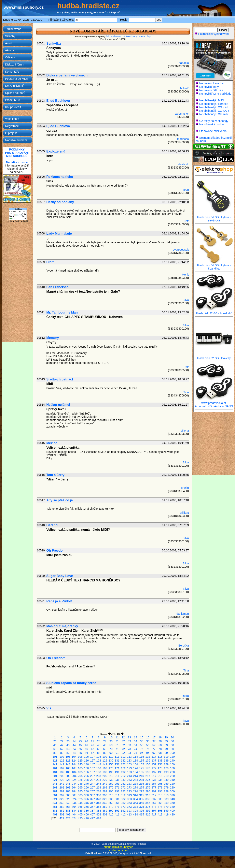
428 (99, 818)
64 (74, 749)
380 (172, 807)
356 (148, 803)
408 (99, 814)
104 (74, 757)
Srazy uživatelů (15, 86)
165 (80, 768)
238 (160, 780)
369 (105, 807)
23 (68, 741)
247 (92, 784)
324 (74, 799)
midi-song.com (118, 850)
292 (123, 791)
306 (86, 795)
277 (154, 787)
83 (68, 753)
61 (55, 749)
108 (99, 757)
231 (117, 780)
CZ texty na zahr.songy (214, 121)
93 (129, 753)
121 (55, 761)
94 (136, 753)
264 (74, 787)
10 (111, 737)
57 (154, 745)
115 (142, 757)
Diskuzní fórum (15, 64)
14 (136, 737)
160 (172, 764)
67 (93, 749)
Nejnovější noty (209, 87)
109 (105, 757)
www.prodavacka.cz (214, 402)
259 (166, 784)
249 (105, 784)
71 (117, 749)
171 (117, 768)
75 (142, 749)
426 (86, 818)
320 (172, 795)
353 (129, 803)
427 (92, 818)
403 (68, 814)
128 (99, 761)
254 (135, 784)
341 (55, 803)
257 (154, 784)
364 (74, 807)
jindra (185, 696)
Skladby (10, 36)
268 (99, 787)
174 (135, 768)
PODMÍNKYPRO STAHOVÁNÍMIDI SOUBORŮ (17, 153)
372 (123, 807)
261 (55, 787)
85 (80, 753)
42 (62, 745)
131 (117, 761)
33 (129, 741)
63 (68, 749)
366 (86, 807)
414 (135, 814)
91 (117, 753)
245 (80, 784)
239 (166, 780)
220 (172, 776)
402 (62, 814)
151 (117, 764)
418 (160, 814)
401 (55, 814)
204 (74, 776)
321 (55, 799)
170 (111, 768)
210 (111, 776)
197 (154, 772)
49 (105, 745)
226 (86, 780)
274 (135, 787)
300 (172, 791)
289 (105, 791)
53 (129, 745)
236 (148, 780)
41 (55, 745)
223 (68, 780)
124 (74, 761)
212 (123, 776)
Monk (185, 275)
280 (172, 787)
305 (80, 795)
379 (166, 807)
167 (92, 768)
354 (135, 803)
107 (92, 757)
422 (62, 818)
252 (123, 784)
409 (105, 814)
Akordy (10, 50)
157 (154, 764)
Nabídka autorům (16, 140)
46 (86, 745)
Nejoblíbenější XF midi (213, 114)
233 (129, 780)
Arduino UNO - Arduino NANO (214, 406)
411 (117, 814)
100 (172, 753)
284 (74, 791)
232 (123, 780)
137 (154, 761)
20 (172, 737)
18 (160, 737)
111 (117, 757)
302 (62, 795)
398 (160, 811)
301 (55, 795)
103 (68, 757)
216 (148, 776)
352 (123, 803)
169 (105, 768)
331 (117, 799)
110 (111, 757)
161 (55, 768)
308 (99, 795)
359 (166, 803)
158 (160, 764)
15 (142, 737)
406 (86, 814)
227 (92, 780)
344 (74, 803)
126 (86, 761)
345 (80, 803)
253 (129, 784)
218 (160, 776)
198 (160, 772)
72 (123, 749)
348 (99, 803)
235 (142, 780)
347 (92, 803)
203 (68, 776)
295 (142, 791)
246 (86, 784)
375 (142, 807)
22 (62, 741)
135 (142, 761)
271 (117, 787)
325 (80, 799)
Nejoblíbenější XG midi (214, 107)
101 (55, 757)
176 (148, 768)
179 (166, 768)
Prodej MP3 (12, 100)
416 (148, 814)
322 (62, 799)
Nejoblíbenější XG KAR (214, 111)
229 (105, 780)
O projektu (12, 133)
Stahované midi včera (213, 131)
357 (154, 803)
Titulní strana (13, 29)
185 (80, 772)
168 (99, 768)
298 (160, 791)
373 (129, 807)
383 (68, 811)
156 (148, 764)
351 (117, 803)
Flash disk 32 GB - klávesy (214, 357)
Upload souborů (15, 93)
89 (105, 753)
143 (68, 764)
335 (142, 799)
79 (166, 749)
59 (166, 745)
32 (123, 741)
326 (86, 799)
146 (86, 764)
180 (172, 768)
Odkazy (10, 57)
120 (172, 757)
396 (148, 811)
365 (80, 807)
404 (74, 814)
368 (99, 807)
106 (86, 757)
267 (92, 787)
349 (105, 803)
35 (142, 741)
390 (111, 811)
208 (99, 776)
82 (62, 753)
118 (160, 757)
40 (172, 741)
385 (80, 811)
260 (172, 784)
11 (117, 737)
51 (117, 745)
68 (99, 749)
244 (74, 784)
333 (129, 799)
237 (154, 780)
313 (129, 795)
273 (129, 787)
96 (148, 753)
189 (105, 772)
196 (148, 772)
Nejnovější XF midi (211, 90)
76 (148, 749)
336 (148, 799)
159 (166, 764)
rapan (185, 190)
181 (55, 772)
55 (142, 745)
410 (111, 814)
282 (62, 791)
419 (166, 814)
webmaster (182, 114)
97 (154, 753)
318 (160, 795)
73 (129, 749)
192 (123, 772)
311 (117, 795)
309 (105, 795)
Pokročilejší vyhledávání (212, 34)
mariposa (183, 139)
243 (68, 784)
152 (123, 764)
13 (129, 737)
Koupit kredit (13, 107)
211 (117, 776)
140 (172, 761)
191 (117, 772)
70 (111, 749)
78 (160, 749)
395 (142, 811)
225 (80, 780)
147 (92, 764)
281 (55, 791)
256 (148, 784)
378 (160, 807)
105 (80, 757)
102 (62, 757)
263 (68, 787)
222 (62, 780)
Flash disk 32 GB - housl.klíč (214, 312)
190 (111, 772)
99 (166, 753)
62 (62, 749)
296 (148, 791)
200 (172, 772)
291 (117, 791)
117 (154, 757)
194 (135, 772)
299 (166, 791)
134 (135, 761)
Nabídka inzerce (17, 162)
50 (111, 745)
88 (99, 753)
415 (142, 814)
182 (62, 772)
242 (62, 784)
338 (160, 799)
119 (166, 757)
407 (92, 814)
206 (86, 776)
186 (86, 772)
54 (136, 745)
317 (154, 795)
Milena (185, 431)
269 (105, 787)
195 (142, 772)
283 (68, 791)
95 (142, 753)
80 (172, 749)
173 (129, 768)
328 (99, 799)
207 (92, 776)
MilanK (185, 88)
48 (99, 745)
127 (92, 761)
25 (80, 741)
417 (154, 814)
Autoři (9, 43)
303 (68, 795)
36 (148, 741)
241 (55, 784)
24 (74, 741)
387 (92, 811)
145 (80, 764)
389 (105, 811)
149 (105, 764)
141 (55, 764)
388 (99, 811)
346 (86, 803)
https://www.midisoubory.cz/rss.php (128, 36)
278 (160, 787)
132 (123, 761)
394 (135, 811)
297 (154, 791)
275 (142, 787)
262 (62, 787)
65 (80, 749)
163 (68, 768)
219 (166, 776)
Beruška (184, 646)
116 (148, 757)
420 (172, 814)
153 (129, 764)
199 (166, 772)
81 (55, 753)
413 (129, 814)
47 (93, 745)
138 (160, 761)
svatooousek (181, 250)
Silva (186, 300)
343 (68, 803)
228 (99, 780)
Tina (186, 392)
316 (148, 795)
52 (123, 745)
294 (135, 791)
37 (154, 741)
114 (135, 757)
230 (111, 780)
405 (80, 814)
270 (111, 787)
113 (129, 757)
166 (86, 768)
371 (117, 807)
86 (86, 753)
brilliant (184, 513)
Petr (186, 221)
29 (105, 741)
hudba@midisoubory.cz (118, 847)
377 (154, 807)
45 (80, 745)
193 (129, 772)
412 (123, 814)
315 (142, 795)
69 (105, 749)
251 (117, 784)
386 (86, 811)
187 (92, 772)
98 (160, 753)
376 (148, 807)
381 (55, 811)
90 (111, 753)
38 (160, 741)
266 (86, 787)
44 (74, 745)
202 (62, 776)
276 (148, 787)
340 (172, 799)
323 (68, 799)
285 (80, 791)
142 (62, 764)
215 (142, 776)
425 (80, 818)
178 (160, 768)
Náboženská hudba (212, 124)
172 (123, 768)
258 (160, 784)
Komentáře (12, 72)
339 (166, 799)
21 (55, 741)
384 (74, 811)
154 (135, 764)
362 (62, 807)
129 (105, 761)
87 (93, 753)
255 (142, 784)
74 (136, 749)
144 (74, 764)
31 (117, 741)
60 (172, 745)
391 (117, 811)
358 (160, 803)
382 (62, 811)
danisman (183, 614)
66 (86, 749)
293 (129, 791)
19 (166, 737)
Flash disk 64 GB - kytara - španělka (214, 266)
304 (74, 795)
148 (99, 764)
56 (148, 745)
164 (74, 768)
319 (166, 795)
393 (129, 811)
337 (154, 799)
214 (135, 776)
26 (86, 741)
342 (62, 803)
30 (111, 741)
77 (154, 749)
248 (99, 784)
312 (123, 795)
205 (80, 776)
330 (111, 799)
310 (111, 795)
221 (55, 780)
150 (111, 764)
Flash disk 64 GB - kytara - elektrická (214, 218)
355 (142, 803)
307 (92, 795)
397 (154, 811)
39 (166, 741)
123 (68, 761)
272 (123, 787)
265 (80, 787)
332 (123, 799)
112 (123, 757)
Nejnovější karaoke (211, 83)
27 (93, 741)
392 (123, 811)
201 (55, 776)
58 (160, 745)
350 (111, 803)
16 (148, 737)
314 (135, 795)
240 (172, 780)
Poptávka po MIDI (16, 79)
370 (111, 807)
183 (68, 772)
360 (172, 803)
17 (154, 737)
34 (136, 741)
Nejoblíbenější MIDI (212, 100)
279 (166, 787)
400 (172, 811)
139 (166, 761)
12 (123, 737)
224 (74, 780)
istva (186, 721)
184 (74, 772)
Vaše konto (12, 119)
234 (135, 780)
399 (166, 811)
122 (62, 761)
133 (129, 761)
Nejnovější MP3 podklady (215, 94)
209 (105, 776)
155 (142, 764)
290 (111, 791)
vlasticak (183, 164)
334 (135, 799)
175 (142, 768)
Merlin (185, 488)
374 (135, 807)
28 (99, 741)
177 (154, 768)
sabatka (184, 63)
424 (74, 818)
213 (129, 776)
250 (111, 784)
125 (80, 761)
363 (68, 807)
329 (105, 799)
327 (92, 799)
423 (68, 818)
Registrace (12, 126)
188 (99, 772)
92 (123, 753)
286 (86, 791)
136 (148, 761)
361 (55, 807)
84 (74, 753)
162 (62, 768)
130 (111, 761)
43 (68, 745)
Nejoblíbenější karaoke (214, 104)
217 (154, 776)
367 (92, 807)
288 (99, 791)
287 (92, 791)
